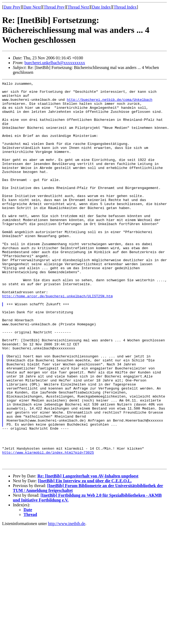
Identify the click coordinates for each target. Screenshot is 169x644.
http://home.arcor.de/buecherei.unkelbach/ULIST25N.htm (57, 339)
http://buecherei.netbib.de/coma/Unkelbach (110, 103)
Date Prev (12, 7)
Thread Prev (54, 7)
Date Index (101, 7)
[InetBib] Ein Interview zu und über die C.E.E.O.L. (85, 558)
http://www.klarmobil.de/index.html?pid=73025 (48, 527)
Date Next (32, 7)
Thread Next (78, 7)
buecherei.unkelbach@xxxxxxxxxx (55, 63)
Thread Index (125, 7)
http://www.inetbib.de (67, 601)
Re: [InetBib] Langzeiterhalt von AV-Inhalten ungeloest (88, 553)
